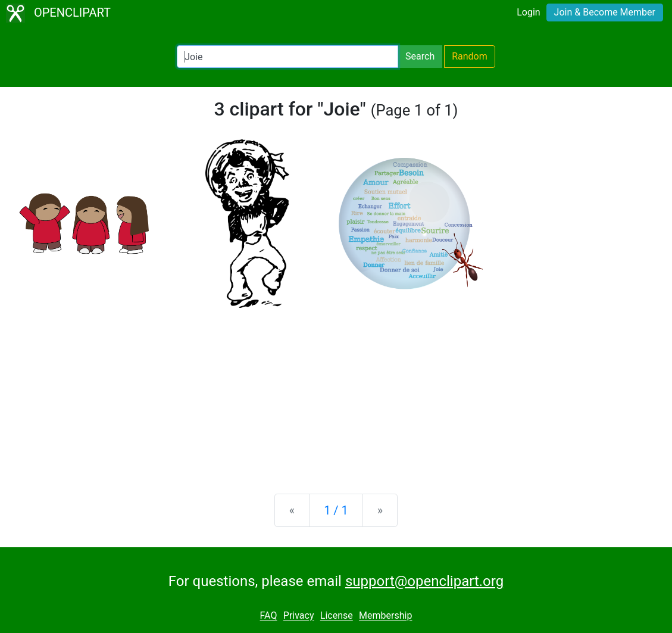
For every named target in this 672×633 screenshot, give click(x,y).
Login (528, 12)
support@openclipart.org (424, 581)
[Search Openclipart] (287, 57)
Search (420, 56)
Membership (385, 616)
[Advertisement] (336, 391)
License (337, 616)
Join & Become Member (605, 12)
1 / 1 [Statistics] (336, 510)
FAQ (269, 616)
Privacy (299, 616)
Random (470, 56)
